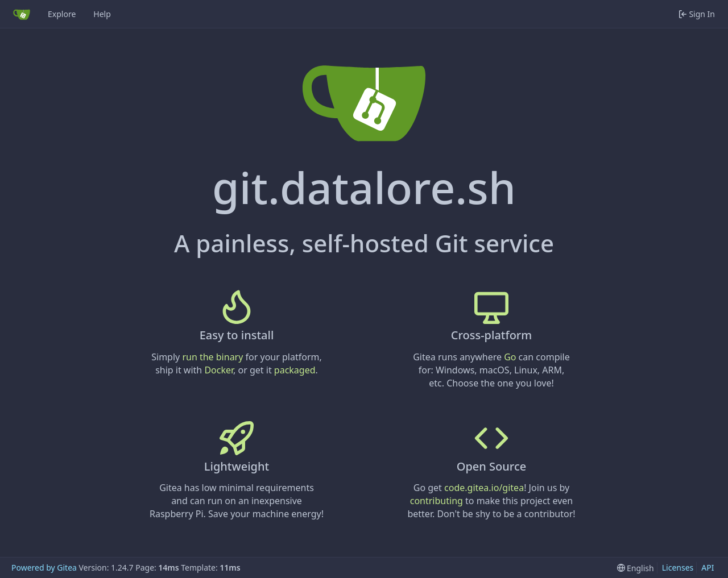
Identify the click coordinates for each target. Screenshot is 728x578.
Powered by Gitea (44, 567)
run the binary (212, 357)
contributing (437, 501)
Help (102, 14)
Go (510, 357)
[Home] (22, 14)
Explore (62, 14)
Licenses (678, 567)
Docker (219, 370)
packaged (295, 370)
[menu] (636, 568)
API (708, 567)
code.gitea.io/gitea (484, 488)
